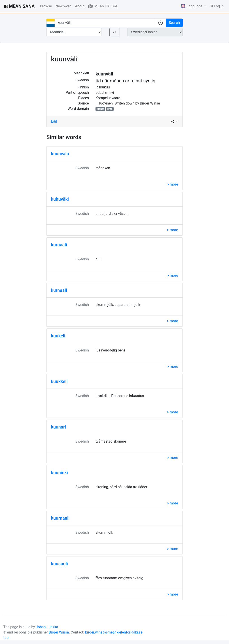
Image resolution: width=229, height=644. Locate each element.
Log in (217, 6)
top (6, 638)
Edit (54, 121)
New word (63, 6)
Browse (46, 6)
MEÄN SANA (19, 6)
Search (174, 23)
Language (192, 6)
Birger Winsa (59, 632)
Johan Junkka (47, 627)
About (80, 6)
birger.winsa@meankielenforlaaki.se (114, 632)
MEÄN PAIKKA (103, 6)
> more (173, 184)
